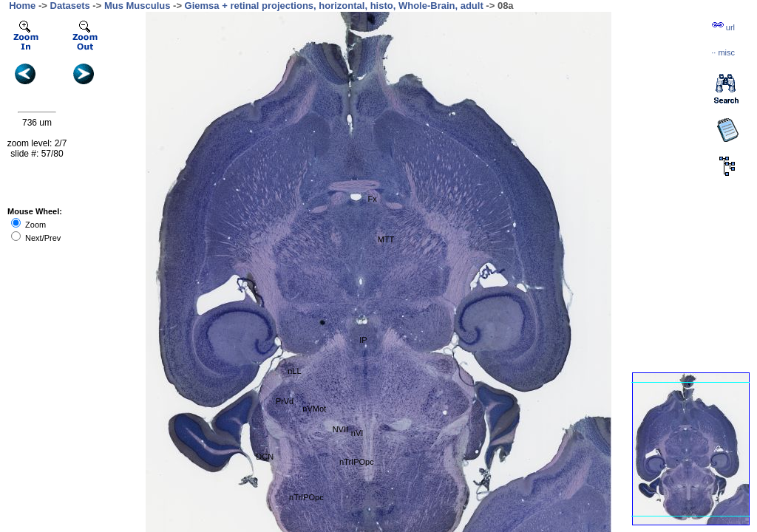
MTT (386, 239)
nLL (294, 371)
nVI (357, 433)
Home (22, 6)
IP (363, 340)
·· (723, 52)
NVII (340, 429)
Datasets (70, 6)
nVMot (314, 409)
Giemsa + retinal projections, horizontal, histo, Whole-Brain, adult (334, 6)
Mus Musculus (138, 6)
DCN (265, 457)
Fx (373, 199)
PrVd (285, 401)
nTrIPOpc (306, 497)
